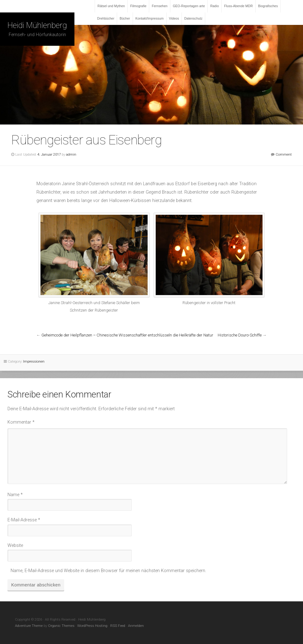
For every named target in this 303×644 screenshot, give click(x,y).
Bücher (125, 19)
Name (15, 495)
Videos (174, 19)
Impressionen (34, 361)
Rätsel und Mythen (111, 6)
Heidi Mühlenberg (37, 25)
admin (71, 154)
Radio (215, 6)
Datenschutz (194, 19)
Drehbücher (106, 19)
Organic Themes (61, 626)
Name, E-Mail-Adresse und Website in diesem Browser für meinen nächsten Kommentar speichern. (108, 571)
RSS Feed (118, 626)
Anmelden (136, 626)
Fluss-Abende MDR (239, 6)
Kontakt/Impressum (150, 19)
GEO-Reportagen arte (189, 6)
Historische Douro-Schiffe (240, 335)
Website (15, 545)
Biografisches (268, 6)
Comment (284, 154)
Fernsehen (159, 6)
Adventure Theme (29, 626)
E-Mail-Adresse (24, 520)
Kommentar (21, 422)
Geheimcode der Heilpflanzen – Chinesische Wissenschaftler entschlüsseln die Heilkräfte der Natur (127, 335)
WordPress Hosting (92, 626)
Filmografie (138, 6)
